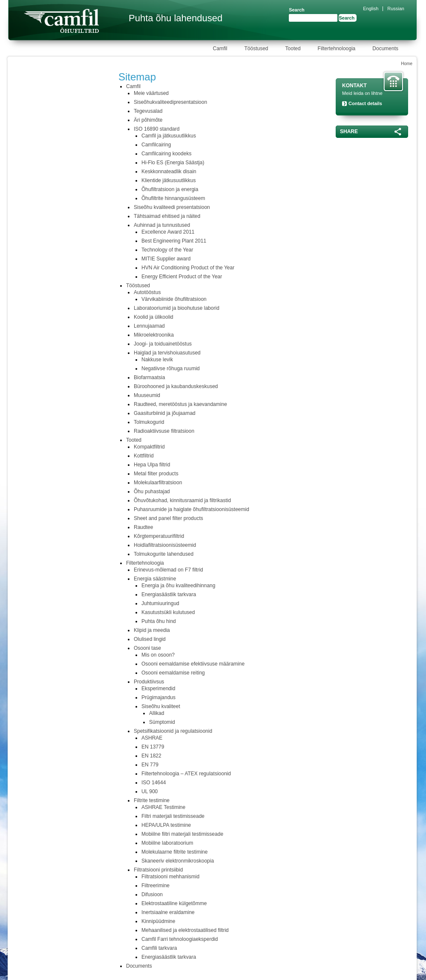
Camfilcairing (156, 145)
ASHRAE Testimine (163, 807)
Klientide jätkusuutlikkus (168, 180)
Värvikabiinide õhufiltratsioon (174, 299)
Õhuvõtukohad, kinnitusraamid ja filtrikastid (182, 500)
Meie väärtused (151, 93)
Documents (139, 966)
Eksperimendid (158, 689)
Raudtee (143, 527)
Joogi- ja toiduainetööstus (163, 344)
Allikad (157, 713)
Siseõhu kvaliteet (161, 706)
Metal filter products (156, 474)
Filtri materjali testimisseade (173, 816)
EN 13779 (153, 747)
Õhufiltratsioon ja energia (170, 189)
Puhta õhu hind (159, 621)
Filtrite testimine (152, 800)
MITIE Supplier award (166, 259)
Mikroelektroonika (154, 335)
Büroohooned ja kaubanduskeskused (176, 386)
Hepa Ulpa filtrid (152, 465)
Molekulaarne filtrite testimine (174, 852)
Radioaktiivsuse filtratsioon (164, 431)
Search (297, 10)
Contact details (365, 103)
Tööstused (138, 286)
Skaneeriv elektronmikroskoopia (178, 861)
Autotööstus (147, 292)
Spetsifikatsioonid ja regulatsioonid (173, 731)
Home (407, 64)
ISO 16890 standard (157, 129)
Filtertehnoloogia (145, 563)
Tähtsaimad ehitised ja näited (167, 216)
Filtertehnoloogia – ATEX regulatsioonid (186, 774)
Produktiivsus (149, 682)
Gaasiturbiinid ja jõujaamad (165, 413)
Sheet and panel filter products (168, 518)
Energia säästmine (155, 579)
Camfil (133, 86)
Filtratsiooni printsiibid (158, 870)
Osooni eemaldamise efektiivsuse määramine (193, 664)
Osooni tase (147, 648)
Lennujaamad (149, 326)
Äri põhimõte (148, 120)
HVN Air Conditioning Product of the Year (188, 268)
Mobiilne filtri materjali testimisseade (182, 834)
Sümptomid (162, 722)
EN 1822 (151, 756)
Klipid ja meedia (152, 630)
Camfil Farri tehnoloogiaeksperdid (180, 939)
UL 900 (150, 791)
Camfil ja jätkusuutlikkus (169, 136)
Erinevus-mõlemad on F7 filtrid (168, 570)
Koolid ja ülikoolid (154, 317)
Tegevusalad (148, 111)
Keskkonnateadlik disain (169, 171)
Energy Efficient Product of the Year (182, 277)
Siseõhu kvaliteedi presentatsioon (172, 207)
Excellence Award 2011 (168, 232)
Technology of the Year (167, 250)
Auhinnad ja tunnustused (162, 225)
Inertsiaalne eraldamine (168, 912)
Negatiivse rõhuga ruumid (171, 369)
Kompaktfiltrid (149, 447)
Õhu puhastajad (152, 491)
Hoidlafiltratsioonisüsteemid (165, 545)
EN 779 (150, 765)
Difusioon (152, 894)
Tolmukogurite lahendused (164, 554)
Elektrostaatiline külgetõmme (174, 903)
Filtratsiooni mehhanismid (170, 877)
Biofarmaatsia (149, 377)
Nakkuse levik (157, 360)
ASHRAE (152, 738)
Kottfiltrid (144, 456)
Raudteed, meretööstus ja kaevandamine (180, 404)
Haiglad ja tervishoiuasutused (167, 353)
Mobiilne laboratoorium (167, 843)
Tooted (134, 440)
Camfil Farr (61, 21)
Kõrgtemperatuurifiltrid (159, 536)
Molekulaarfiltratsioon (158, 483)
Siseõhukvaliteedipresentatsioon (170, 102)
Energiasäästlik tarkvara (169, 594)
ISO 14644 (154, 783)
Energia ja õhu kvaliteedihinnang (178, 586)
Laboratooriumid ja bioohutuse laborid (177, 308)
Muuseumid (147, 395)
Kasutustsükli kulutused (168, 612)
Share (349, 131)
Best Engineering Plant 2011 (174, 241)
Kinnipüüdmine (158, 921)
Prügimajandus (158, 697)
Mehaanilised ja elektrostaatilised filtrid (185, 930)
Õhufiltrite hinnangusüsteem (173, 198)
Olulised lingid (150, 639)
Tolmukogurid (149, 422)
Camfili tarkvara (159, 948)
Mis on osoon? (158, 655)
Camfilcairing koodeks (166, 154)
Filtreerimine (155, 886)
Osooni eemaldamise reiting (173, 673)
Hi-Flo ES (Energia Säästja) (173, 163)
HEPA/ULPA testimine (166, 825)
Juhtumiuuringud (160, 603)
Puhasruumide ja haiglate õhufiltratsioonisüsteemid (191, 509)
